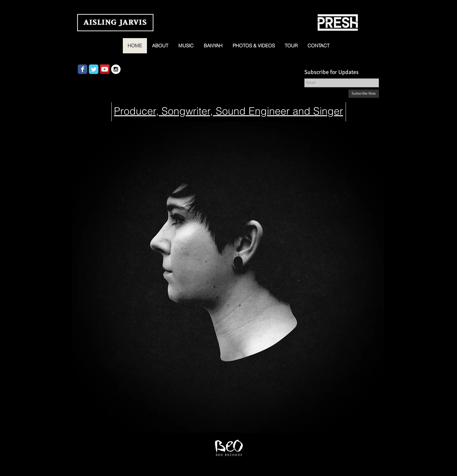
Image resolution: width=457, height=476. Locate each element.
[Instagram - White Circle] (116, 69)
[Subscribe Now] (364, 94)
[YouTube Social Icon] (105, 69)
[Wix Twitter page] (94, 69)
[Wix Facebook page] (83, 69)
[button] (186, 46)
